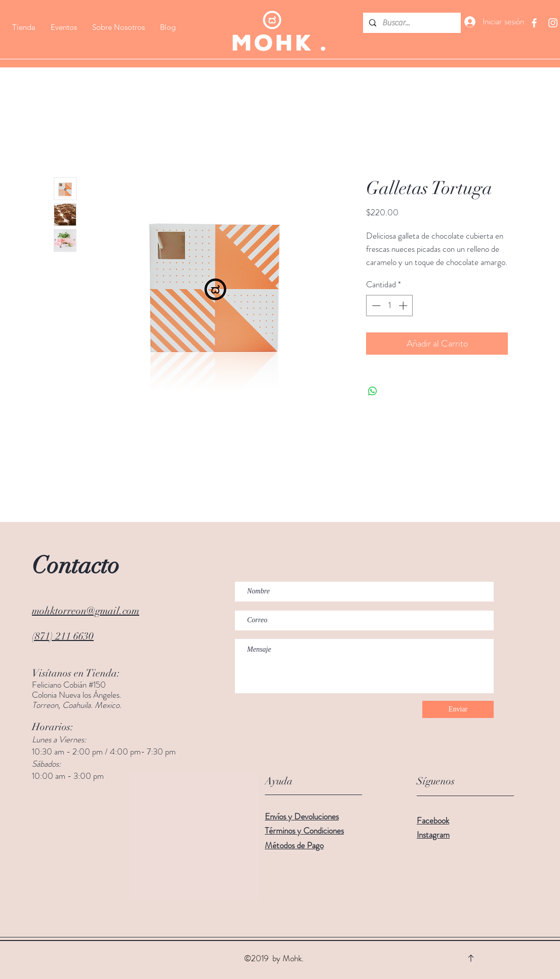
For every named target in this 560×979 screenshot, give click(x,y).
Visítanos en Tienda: (76, 673)
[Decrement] (375, 306)
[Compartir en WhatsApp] (373, 391)
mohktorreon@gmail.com (86, 611)
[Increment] (404, 306)
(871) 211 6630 (63, 636)
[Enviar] (458, 709)
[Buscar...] (411, 23)
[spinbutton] (390, 306)
